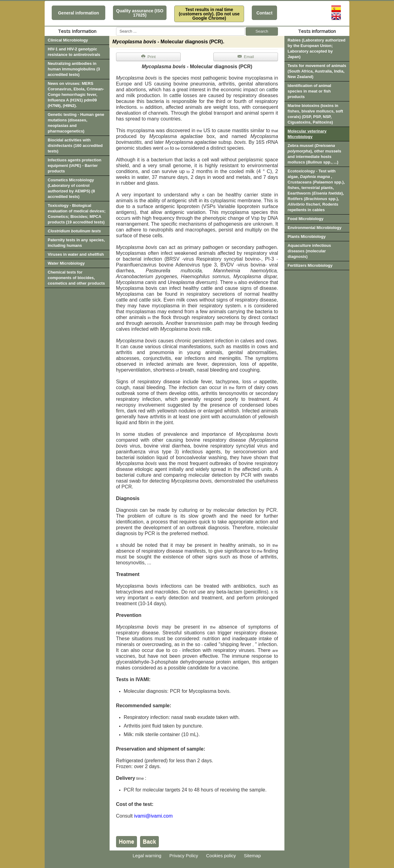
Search (262, 31)
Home (127, 842)
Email (245, 57)
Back (149, 842)
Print (148, 57)
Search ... (116, 27)
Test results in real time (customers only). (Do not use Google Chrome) (209, 14)
